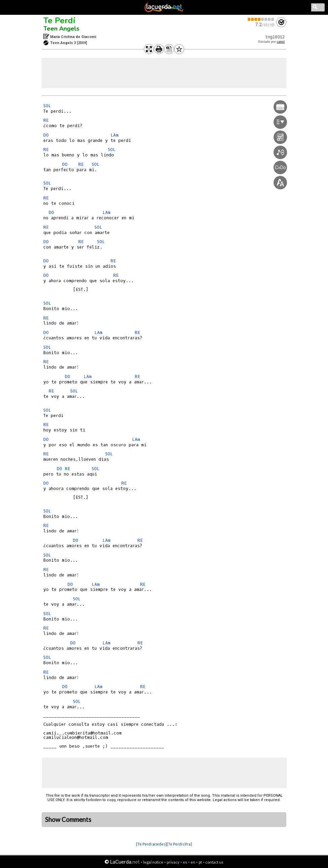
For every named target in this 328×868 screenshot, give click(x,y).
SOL (47, 106)
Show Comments (68, 820)
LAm (115, 135)
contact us (214, 862)
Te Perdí (59, 21)
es (185, 862)
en (193, 862)
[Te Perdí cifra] (179, 844)
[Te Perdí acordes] (151, 844)
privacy (173, 862)
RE (46, 120)
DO (46, 135)
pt (200, 862)
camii (281, 42)
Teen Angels (61, 29)
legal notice (153, 862)
